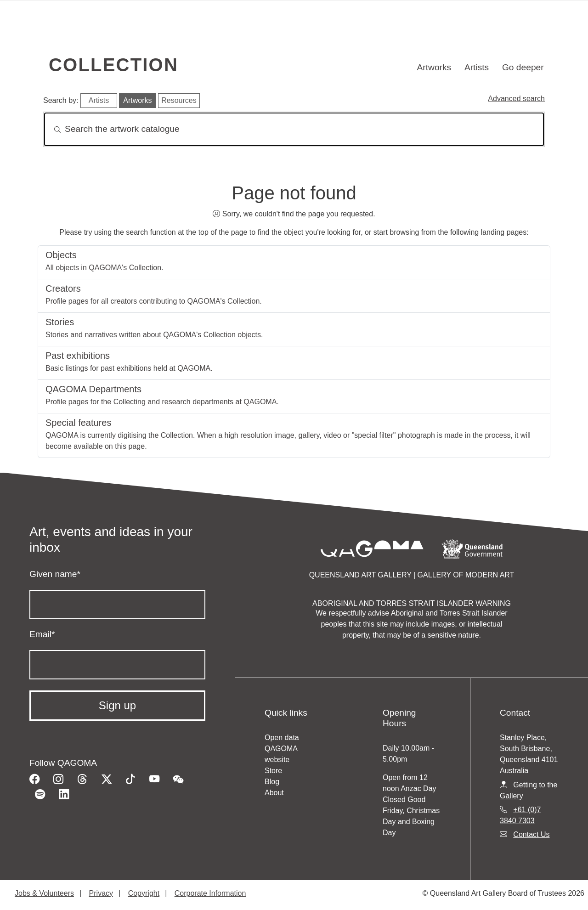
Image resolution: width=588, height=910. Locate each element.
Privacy (101, 893)
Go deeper (523, 67)
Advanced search (516, 99)
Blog (272, 782)
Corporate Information (210, 893)
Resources (179, 100)
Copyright (144, 893)
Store (273, 771)
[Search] (294, 129)
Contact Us (531, 834)
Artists (477, 67)
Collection (113, 65)
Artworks (434, 67)
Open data (282, 738)
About (274, 793)
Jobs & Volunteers (44, 893)
